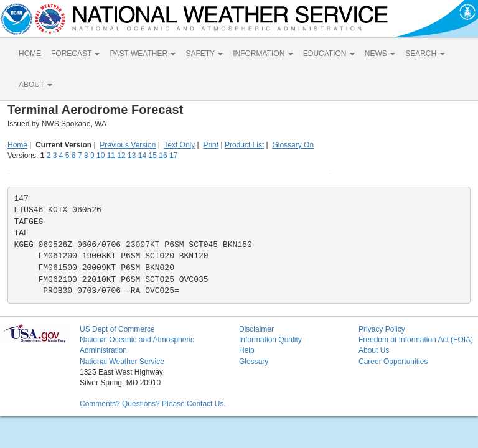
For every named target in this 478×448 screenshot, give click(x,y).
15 (153, 156)
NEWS (380, 54)
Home (17, 145)
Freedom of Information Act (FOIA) (416, 340)
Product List (244, 145)
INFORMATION (263, 54)
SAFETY (204, 54)
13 (132, 156)
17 (173, 156)
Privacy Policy (382, 329)
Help (247, 350)
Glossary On (293, 145)
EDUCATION (329, 54)
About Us (374, 350)
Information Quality (270, 340)
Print (211, 145)
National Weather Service (122, 362)
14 (142, 156)
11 (111, 156)
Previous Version (128, 145)
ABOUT (35, 85)
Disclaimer (256, 329)
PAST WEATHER (143, 54)
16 (163, 156)
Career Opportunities (393, 362)
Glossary (254, 362)
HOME (30, 54)
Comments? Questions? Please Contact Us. (153, 404)
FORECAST (75, 54)
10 (101, 156)
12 (121, 156)
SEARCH (425, 54)
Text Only (179, 145)
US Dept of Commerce (117, 329)
